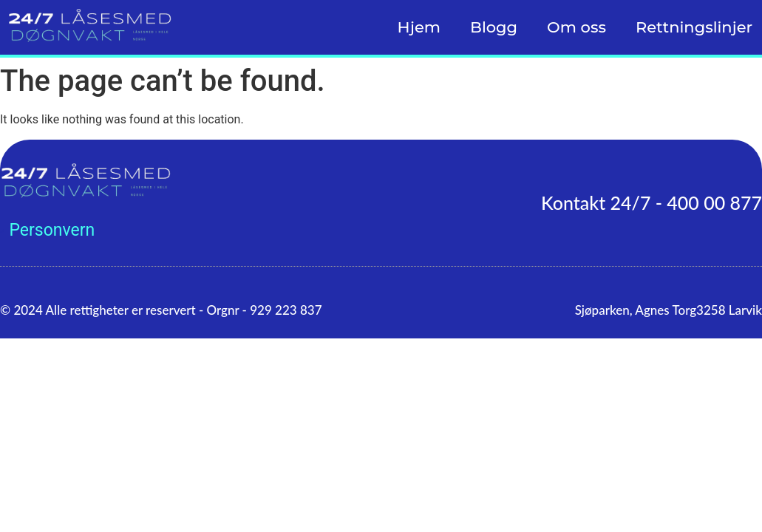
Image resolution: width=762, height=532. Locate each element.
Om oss (576, 27)
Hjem (419, 27)
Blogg (494, 27)
